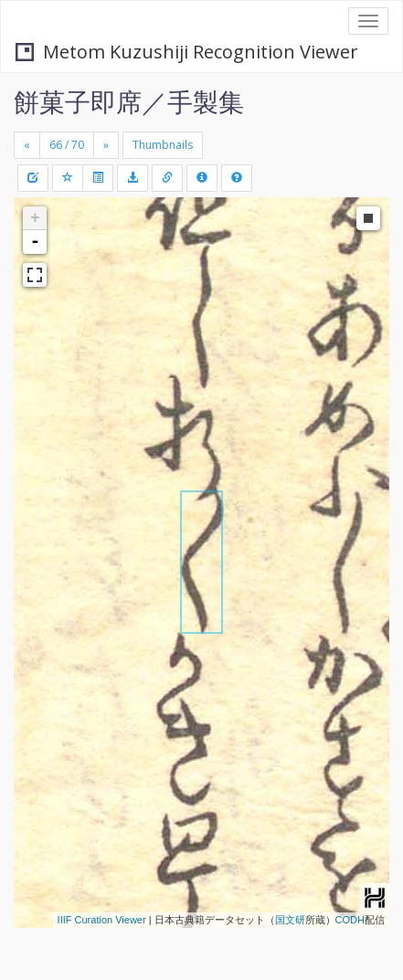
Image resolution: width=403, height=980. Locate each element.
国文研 (290, 920)
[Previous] (27, 145)
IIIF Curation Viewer (102, 920)
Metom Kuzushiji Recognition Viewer (187, 52)
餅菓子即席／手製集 (129, 101)
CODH (350, 920)
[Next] (106, 145)
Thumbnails (163, 145)
